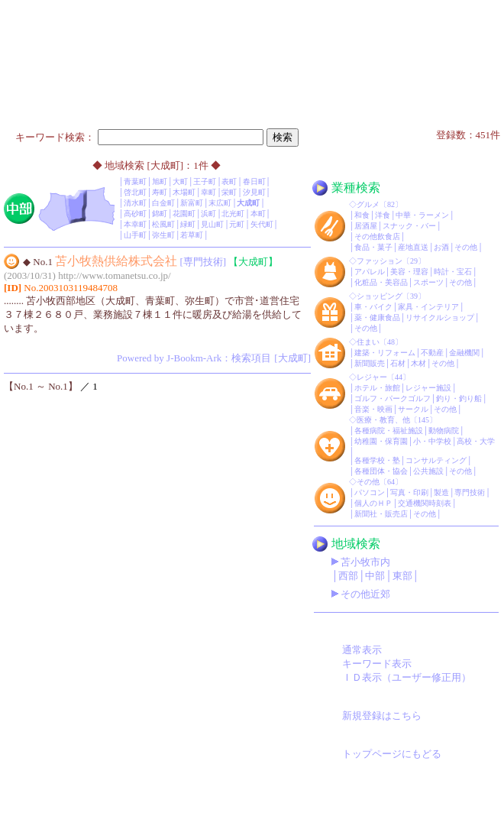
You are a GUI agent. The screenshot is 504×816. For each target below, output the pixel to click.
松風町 (163, 224)
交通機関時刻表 (425, 503)
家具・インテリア (428, 307)
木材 (418, 363)
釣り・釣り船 (459, 398)
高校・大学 (476, 441)
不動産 (432, 353)
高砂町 (135, 214)
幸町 (208, 192)
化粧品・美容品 (381, 282)
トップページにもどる (392, 754)
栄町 (229, 192)
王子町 (205, 181)
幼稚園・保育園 (381, 441)
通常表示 (362, 650)
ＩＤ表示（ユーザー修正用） (407, 677)
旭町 (160, 181)
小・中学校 (432, 441)
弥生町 (163, 235)
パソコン (370, 492)
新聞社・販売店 (381, 514)
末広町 (220, 203)
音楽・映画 (373, 409)
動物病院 (444, 431)
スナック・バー (409, 226)
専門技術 (470, 492)
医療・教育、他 (383, 420)
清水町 (135, 203)
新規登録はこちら (382, 716)
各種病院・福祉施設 (389, 431)
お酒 (441, 247)
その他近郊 (365, 594)
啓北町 (135, 192)
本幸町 (135, 224)
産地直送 (413, 247)
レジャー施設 (428, 388)
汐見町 (254, 192)
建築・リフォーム (385, 353)
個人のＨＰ (373, 503)
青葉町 (135, 181)
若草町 (192, 235)
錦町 (160, 214)
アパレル (370, 272)
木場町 (184, 192)
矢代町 (262, 224)
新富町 (192, 203)
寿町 (160, 192)
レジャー (372, 377)
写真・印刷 (409, 492)
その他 (466, 247)
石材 (398, 363)
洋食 (383, 215)
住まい (368, 342)
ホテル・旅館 (377, 388)
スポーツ (428, 282)
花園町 (184, 214)
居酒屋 (366, 226)
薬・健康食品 (377, 317)
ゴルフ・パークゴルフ (393, 398)
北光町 (233, 214)
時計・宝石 (453, 272)
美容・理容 (409, 272)
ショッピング (380, 296)
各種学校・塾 (377, 460)
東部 (402, 576)
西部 (348, 576)
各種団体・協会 (381, 471)
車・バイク (373, 307)
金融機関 (464, 353)
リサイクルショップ (440, 317)
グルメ (368, 204)
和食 (362, 215)
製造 (441, 492)
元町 (237, 224)
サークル (413, 409)
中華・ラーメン (422, 215)
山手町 (135, 235)
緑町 (188, 224)
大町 (180, 181)
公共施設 (428, 471)
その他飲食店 (377, 236)
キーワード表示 (377, 664)
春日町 (254, 181)
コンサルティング (436, 460)
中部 (375, 576)
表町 (229, 181)
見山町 (212, 224)
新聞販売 (370, 363)
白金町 (163, 203)
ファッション (380, 261)
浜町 (208, 214)
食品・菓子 (373, 247)
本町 (258, 214)
